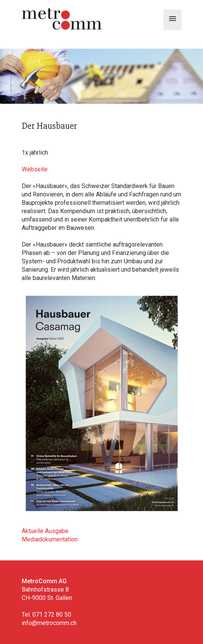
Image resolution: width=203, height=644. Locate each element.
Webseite (35, 169)
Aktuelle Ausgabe (45, 531)
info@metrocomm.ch (49, 623)
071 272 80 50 (52, 615)
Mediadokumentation (50, 539)
